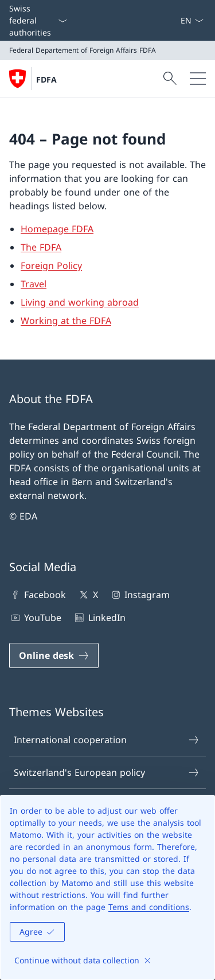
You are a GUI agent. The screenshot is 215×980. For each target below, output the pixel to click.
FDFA (46, 79)
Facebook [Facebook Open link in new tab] (38, 595)
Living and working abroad (80, 302)
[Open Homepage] (33, 79)
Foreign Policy (51, 266)
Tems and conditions (149, 907)
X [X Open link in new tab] (87, 595)
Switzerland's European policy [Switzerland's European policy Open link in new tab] (107, 772)
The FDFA (41, 247)
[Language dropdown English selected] (192, 20)
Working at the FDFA (66, 321)
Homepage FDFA (57, 229)
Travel (34, 284)
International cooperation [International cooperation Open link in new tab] (107, 740)
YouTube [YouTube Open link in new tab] (35, 618)
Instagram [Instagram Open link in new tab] (140, 595)
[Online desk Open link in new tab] (54, 655)
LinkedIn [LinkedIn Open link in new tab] (99, 618)
